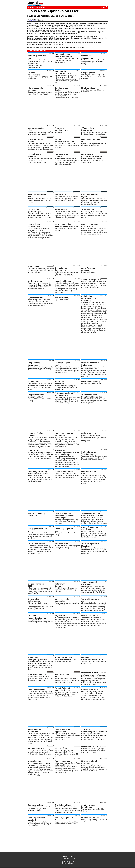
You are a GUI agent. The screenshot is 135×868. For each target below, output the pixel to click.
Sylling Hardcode (67, 863)
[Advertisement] (68, 112)
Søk (104, 7)
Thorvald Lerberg (32, 21)
